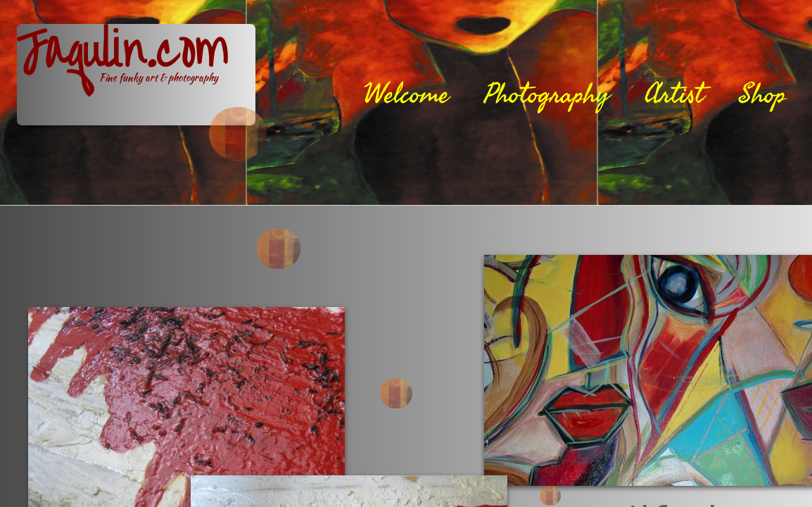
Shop (762, 94)
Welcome (406, 94)
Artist (674, 94)
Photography (547, 94)
